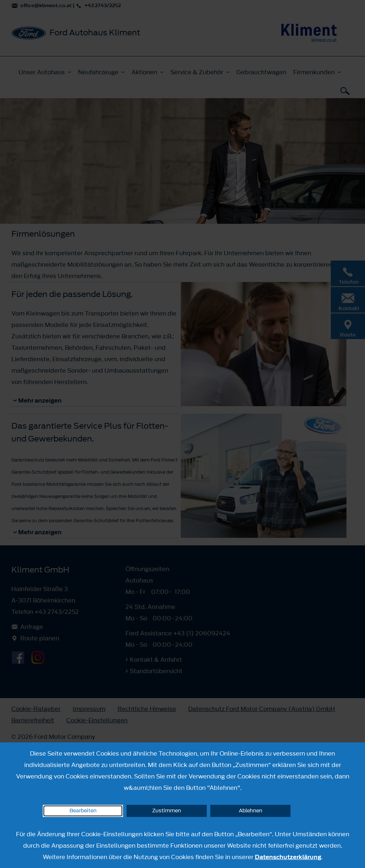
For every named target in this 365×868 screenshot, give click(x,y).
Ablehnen (251, 811)
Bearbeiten (83, 811)
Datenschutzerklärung (288, 857)
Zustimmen (167, 811)
